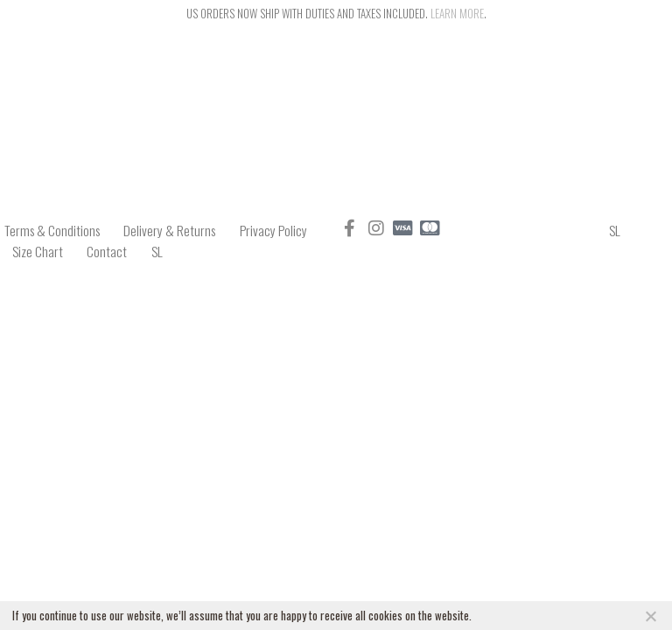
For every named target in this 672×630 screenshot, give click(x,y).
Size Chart (39, 246)
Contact (111, 246)
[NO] (650, 616)
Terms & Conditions (50, 228)
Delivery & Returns (173, 228)
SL (164, 246)
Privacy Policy (280, 228)
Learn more (457, 13)
